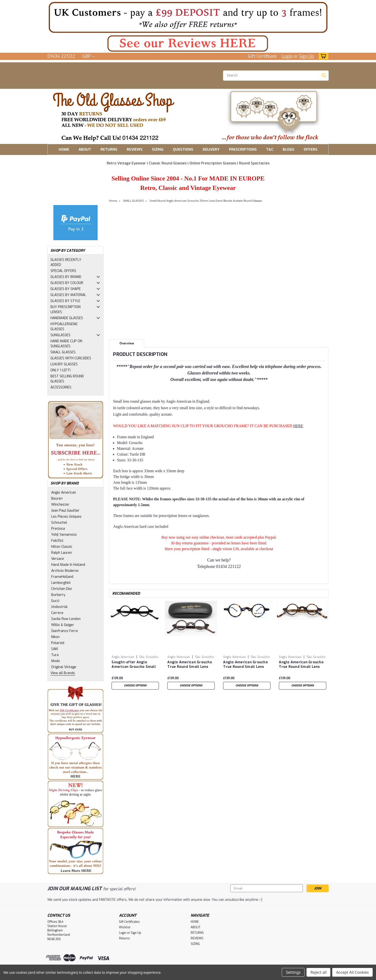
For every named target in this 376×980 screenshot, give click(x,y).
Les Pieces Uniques (66, 517)
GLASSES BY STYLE (65, 301)
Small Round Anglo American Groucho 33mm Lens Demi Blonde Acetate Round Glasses (206, 201)
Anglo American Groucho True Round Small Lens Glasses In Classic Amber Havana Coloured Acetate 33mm (301, 665)
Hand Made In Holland (68, 565)
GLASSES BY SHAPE (66, 289)
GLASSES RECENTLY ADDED (66, 262)
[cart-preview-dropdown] (323, 56)
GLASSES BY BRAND (66, 277)
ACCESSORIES (61, 387)
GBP (88, 56)
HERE (298, 426)
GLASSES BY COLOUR (67, 283)
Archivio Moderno (65, 571)
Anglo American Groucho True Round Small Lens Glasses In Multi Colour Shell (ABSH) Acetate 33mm (245, 665)
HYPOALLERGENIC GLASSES (64, 327)
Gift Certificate (262, 56)
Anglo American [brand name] (123, 657)
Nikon (55, 637)
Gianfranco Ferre (65, 631)
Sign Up (307, 56)
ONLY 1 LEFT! (60, 370)
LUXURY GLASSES (64, 364)
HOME (64, 149)
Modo (56, 661)
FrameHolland (62, 577)
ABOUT (85, 149)
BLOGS (288, 149)
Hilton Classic (62, 547)
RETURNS (109, 149)
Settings (293, 972)
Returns (124, 938)
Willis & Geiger (63, 625)
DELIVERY (211, 149)
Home (113, 201)
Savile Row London (66, 619)
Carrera (57, 613)
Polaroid (58, 643)
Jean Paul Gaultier (65, 511)
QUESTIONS (183, 149)
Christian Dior (62, 589)
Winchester (60, 505)
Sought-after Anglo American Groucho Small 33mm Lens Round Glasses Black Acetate (135, 665)
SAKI (55, 649)
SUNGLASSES (60, 335)
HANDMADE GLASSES (67, 318)
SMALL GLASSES (63, 352)
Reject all (318, 972)
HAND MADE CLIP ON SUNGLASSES (66, 344)
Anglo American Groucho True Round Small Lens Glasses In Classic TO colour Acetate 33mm (190, 665)
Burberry (58, 595)
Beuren (57, 499)
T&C (270, 149)
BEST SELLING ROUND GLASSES (67, 379)
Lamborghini (61, 583)
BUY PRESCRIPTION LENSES (66, 309)
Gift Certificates (129, 922)
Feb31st (57, 541)
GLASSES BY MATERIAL (68, 295)
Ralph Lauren (62, 553)
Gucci (55, 601)
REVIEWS (135, 149)
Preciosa (58, 529)
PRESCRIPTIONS (243, 149)
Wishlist (125, 927)
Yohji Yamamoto (64, 535)
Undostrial (59, 607)
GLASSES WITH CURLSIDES (71, 358)
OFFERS (310, 149)
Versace (58, 559)
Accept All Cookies (352, 972)
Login (287, 56)
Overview (127, 343)
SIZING (158, 149)
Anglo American (64, 493)
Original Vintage (64, 667)
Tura (55, 655)
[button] (188, 17)
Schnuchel (59, 523)
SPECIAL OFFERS (63, 271)
